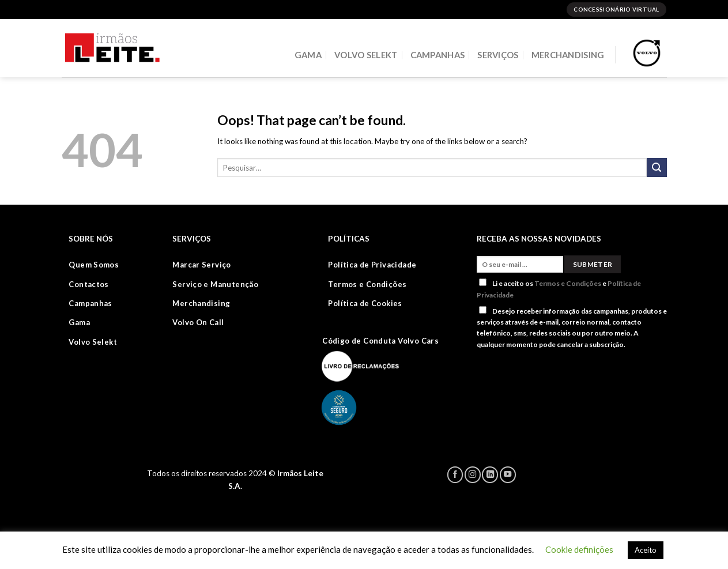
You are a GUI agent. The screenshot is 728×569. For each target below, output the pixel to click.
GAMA (308, 55)
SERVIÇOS (498, 55)
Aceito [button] (646, 550)
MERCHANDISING (568, 55)
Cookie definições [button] (579, 549)
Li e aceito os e (559, 289)
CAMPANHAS (438, 55)
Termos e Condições (568, 283)
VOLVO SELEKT (366, 55)
